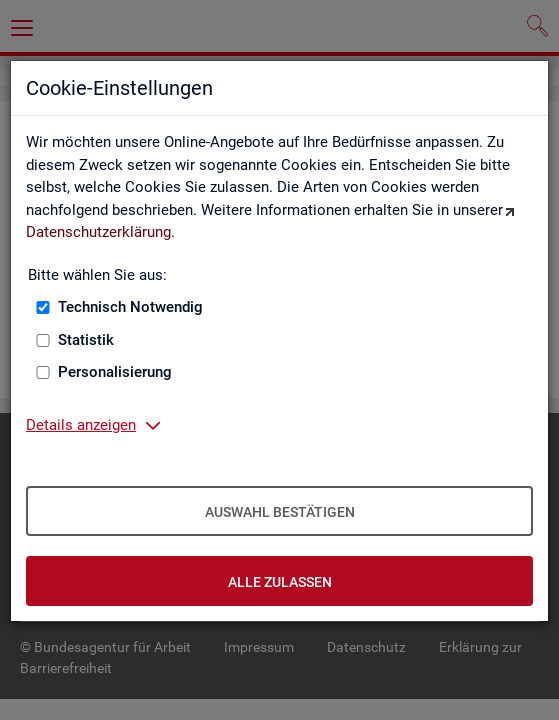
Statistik (86, 340)
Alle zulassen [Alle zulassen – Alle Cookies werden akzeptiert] (280, 582)
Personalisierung (115, 372)
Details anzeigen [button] (81, 425)
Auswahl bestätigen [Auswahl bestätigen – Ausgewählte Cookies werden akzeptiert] (280, 512)
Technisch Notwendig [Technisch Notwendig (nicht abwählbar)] (130, 307)
